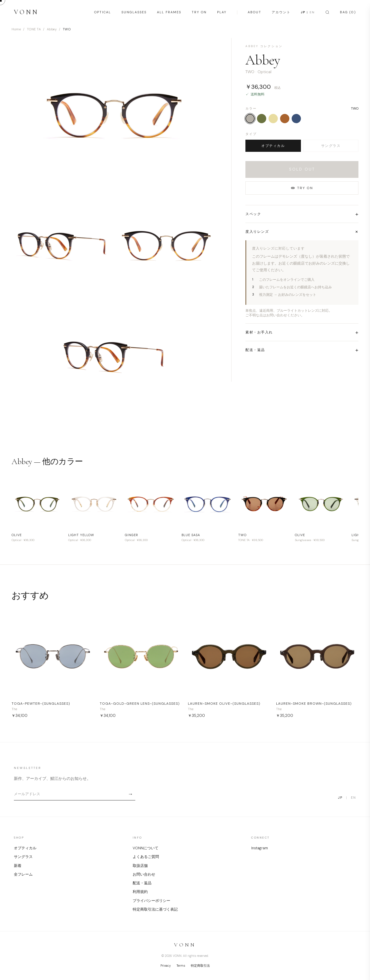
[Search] (327, 12)
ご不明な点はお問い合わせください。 (275, 315)
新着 (18, 866)
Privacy (166, 966)
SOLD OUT (302, 169)
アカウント (281, 12)
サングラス (331, 146)
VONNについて (146, 848)
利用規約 (140, 892)
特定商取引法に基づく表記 (155, 909)
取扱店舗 (140, 866)
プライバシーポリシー (151, 901)
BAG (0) (348, 12)
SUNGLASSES (134, 12)
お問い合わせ (144, 874)
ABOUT (255, 12)
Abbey (52, 29)
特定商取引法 (200, 966)
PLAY (222, 12)
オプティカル (273, 146)
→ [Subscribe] (130, 794)
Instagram (260, 848)
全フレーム (23, 874)
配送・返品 (142, 883)
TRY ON (199, 12)
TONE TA (34, 29)
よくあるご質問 (146, 857)
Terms (181, 966)
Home (16, 29)
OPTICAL (103, 12)
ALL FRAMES (169, 12)
